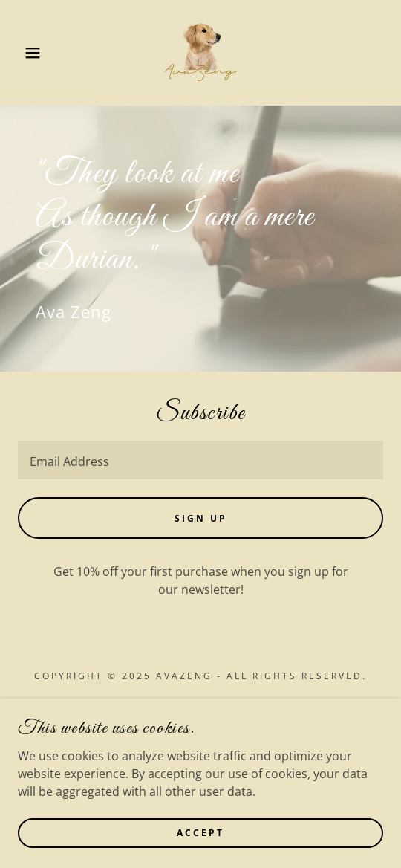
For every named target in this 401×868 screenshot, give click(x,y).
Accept (200, 833)
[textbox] (200, 460)
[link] (200, 53)
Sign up (201, 518)
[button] (28, 53)
